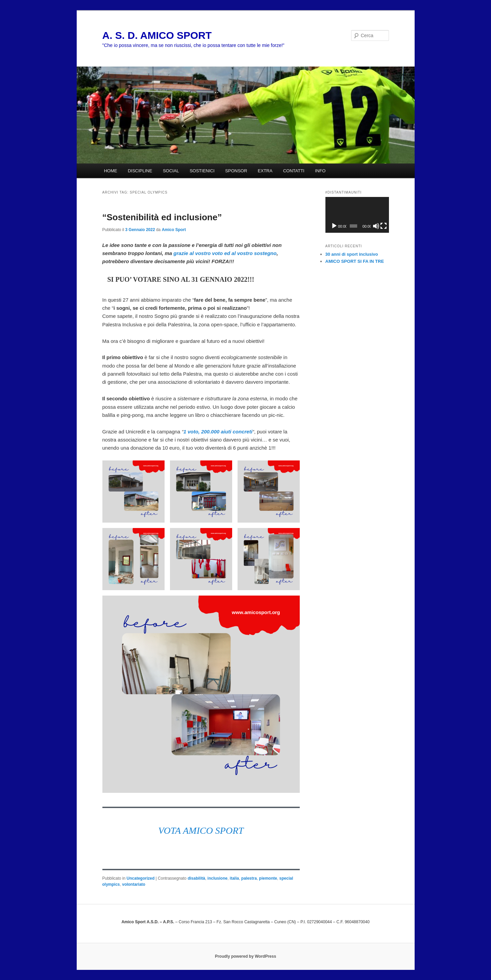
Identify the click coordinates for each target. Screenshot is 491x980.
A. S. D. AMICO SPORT (157, 35)
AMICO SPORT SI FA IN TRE (355, 261)
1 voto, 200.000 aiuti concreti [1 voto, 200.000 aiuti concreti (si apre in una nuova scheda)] (218, 432)
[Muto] (376, 226)
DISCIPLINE (140, 171)
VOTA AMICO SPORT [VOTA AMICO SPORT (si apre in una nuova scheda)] (201, 831)
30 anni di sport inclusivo (352, 254)
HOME (111, 171)
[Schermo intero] (384, 226)
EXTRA (265, 171)
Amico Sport (174, 230)
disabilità (196, 878)
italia (234, 878)
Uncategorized (141, 878)
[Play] (334, 226)
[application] (357, 215)
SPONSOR (236, 171)
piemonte (268, 878)
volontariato (134, 884)
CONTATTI (294, 171)
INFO (320, 171)
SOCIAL (171, 171)
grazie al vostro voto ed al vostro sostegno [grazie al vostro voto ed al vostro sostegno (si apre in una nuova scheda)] (225, 253)
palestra (249, 878)
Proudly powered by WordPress (245, 956)
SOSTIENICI (202, 171)
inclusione (217, 878)
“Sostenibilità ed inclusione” (162, 217)
